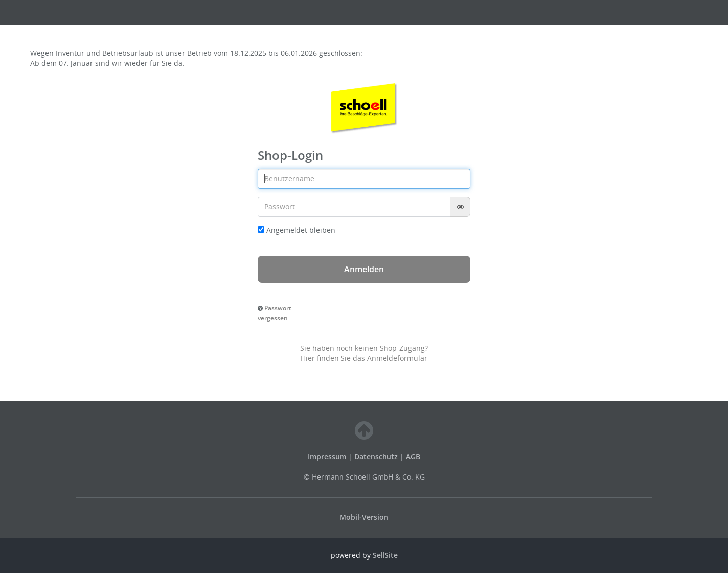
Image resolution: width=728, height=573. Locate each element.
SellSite (385, 555)
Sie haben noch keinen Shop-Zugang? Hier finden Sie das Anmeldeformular (364, 353)
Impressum (328, 457)
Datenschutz (376, 457)
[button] (275, 313)
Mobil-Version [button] (364, 517)
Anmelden (364, 269)
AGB (413, 457)
